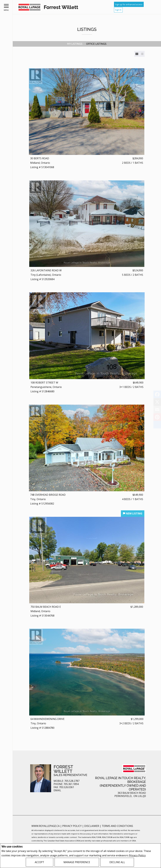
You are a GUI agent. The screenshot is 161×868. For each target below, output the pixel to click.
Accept (39, 862)
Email (57, 790)
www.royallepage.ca (46, 826)
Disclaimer (92, 826)
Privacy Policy (137, 855)
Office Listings (96, 44)
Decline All (117, 862)
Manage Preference (77, 862)
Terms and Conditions (117, 826)
